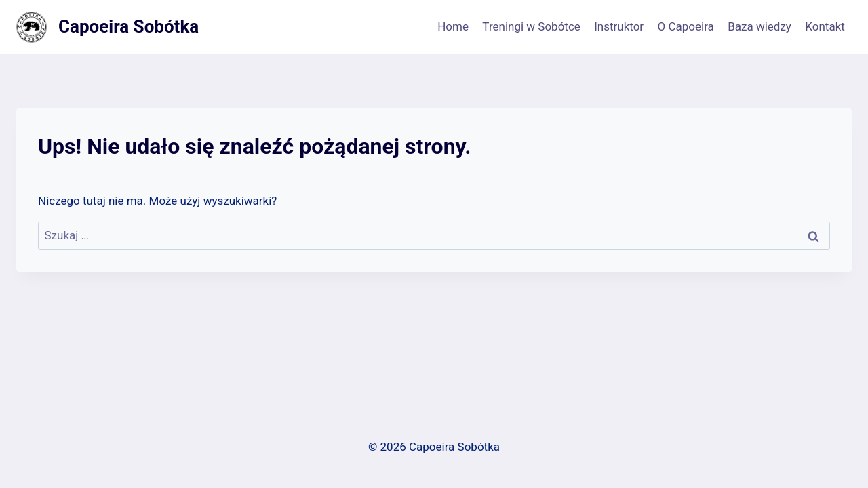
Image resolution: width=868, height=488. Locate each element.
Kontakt (825, 26)
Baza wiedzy (759, 26)
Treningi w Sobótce (531, 26)
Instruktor (619, 26)
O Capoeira (686, 26)
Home (453, 26)
